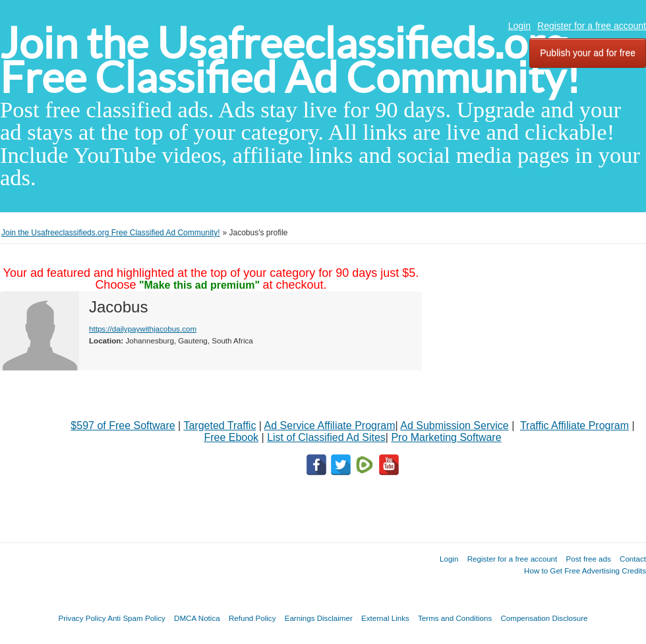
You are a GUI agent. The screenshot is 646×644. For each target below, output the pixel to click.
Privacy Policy (82, 618)
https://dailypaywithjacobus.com (143, 329)
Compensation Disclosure (544, 618)
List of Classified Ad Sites (326, 437)
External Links (385, 618)
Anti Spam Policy (136, 618)
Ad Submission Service (455, 425)
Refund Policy (252, 618)
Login (519, 26)
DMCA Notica (197, 618)
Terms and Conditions (455, 618)
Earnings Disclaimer (319, 618)
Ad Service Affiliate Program (330, 425)
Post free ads (588, 559)
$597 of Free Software (123, 425)
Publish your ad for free (588, 53)
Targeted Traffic (220, 425)
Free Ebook (231, 437)
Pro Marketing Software (446, 437)
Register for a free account (592, 26)
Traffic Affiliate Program (574, 425)
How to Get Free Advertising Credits (585, 571)
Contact (633, 559)
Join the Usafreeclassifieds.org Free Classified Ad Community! (290, 60)
